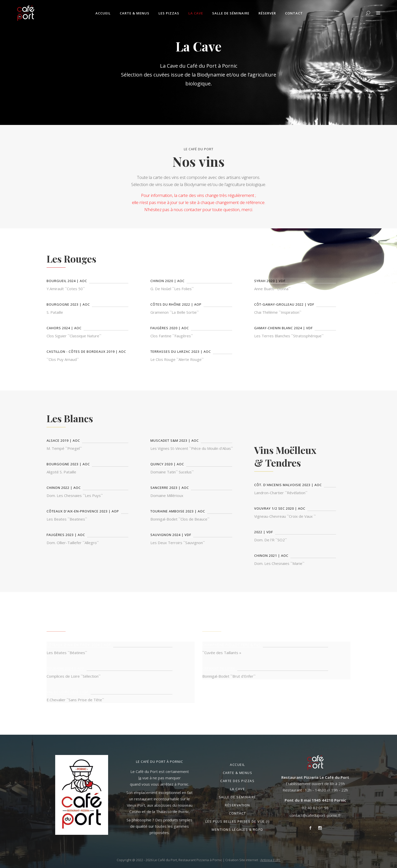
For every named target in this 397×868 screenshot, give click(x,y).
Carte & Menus (238, 773)
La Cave (238, 789)
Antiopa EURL (270, 860)
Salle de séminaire (237, 797)
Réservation (237, 805)
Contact (237, 813)
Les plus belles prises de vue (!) (237, 821)
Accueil (237, 765)
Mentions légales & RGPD (237, 829)
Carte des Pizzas (237, 781)
